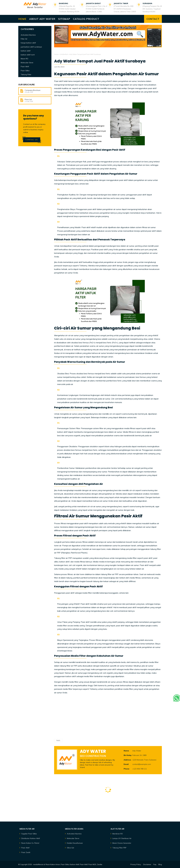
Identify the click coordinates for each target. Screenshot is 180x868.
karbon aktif (26, 51)
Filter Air (24, 39)
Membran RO (118, 834)
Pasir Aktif (25, 67)
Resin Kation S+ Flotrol (30, 843)
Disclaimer (147, 864)
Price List (28, 99)
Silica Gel (70, 848)
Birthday (128, 755)
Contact (153, 19)
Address (127, 760)
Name (126, 751)
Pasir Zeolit (26, 852)
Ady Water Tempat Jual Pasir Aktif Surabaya (100, 61)
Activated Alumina (28, 35)
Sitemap (64, 19)
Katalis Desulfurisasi (75, 843)
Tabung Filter (26, 75)
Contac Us (32, 140)
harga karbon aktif (28, 43)
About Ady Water (42, 19)
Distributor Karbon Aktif (31, 838)
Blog (160, 864)
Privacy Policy (136, 864)
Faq (155, 864)
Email (126, 764)
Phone (127, 769)
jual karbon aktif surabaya (31, 47)
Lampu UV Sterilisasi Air (122, 838)
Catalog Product (86, 19)
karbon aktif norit (28, 55)
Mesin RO (24, 59)
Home (22, 19)
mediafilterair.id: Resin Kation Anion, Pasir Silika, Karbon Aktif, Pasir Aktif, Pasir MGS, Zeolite (68, 864)
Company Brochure (33, 90)
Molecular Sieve (27, 63)
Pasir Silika (25, 71)
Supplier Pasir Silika (29, 834)
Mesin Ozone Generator (122, 843)
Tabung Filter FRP (119, 848)
